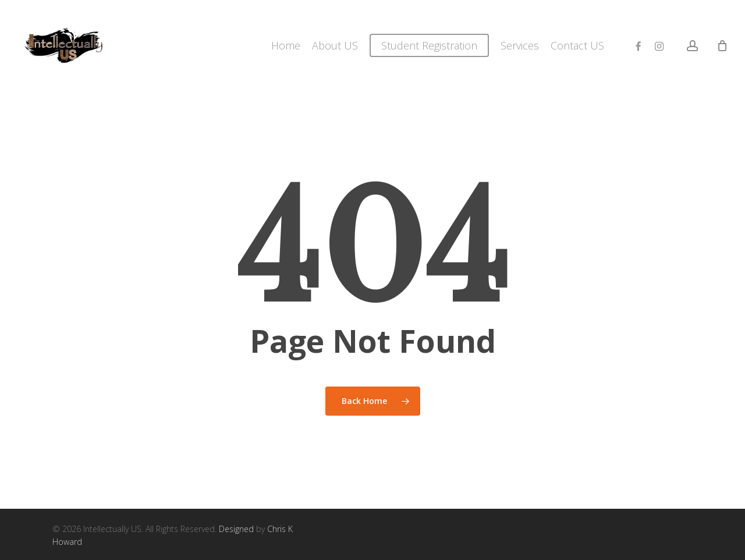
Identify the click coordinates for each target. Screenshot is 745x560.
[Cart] (722, 45)
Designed (236, 529)
